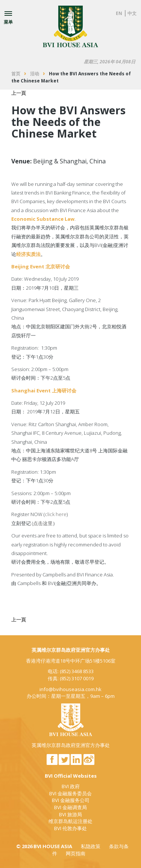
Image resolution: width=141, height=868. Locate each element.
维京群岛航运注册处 (70, 821)
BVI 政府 (71, 786)
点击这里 (43, 523)
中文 (132, 13)
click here (56, 514)
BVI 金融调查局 (70, 807)
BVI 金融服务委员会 (70, 793)
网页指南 (76, 853)
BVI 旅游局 (70, 814)
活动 (35, 74)
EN (119, 13)
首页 (16, 74)
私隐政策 (91, 846)
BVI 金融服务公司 (71, 800)
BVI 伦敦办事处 (70, 828)
